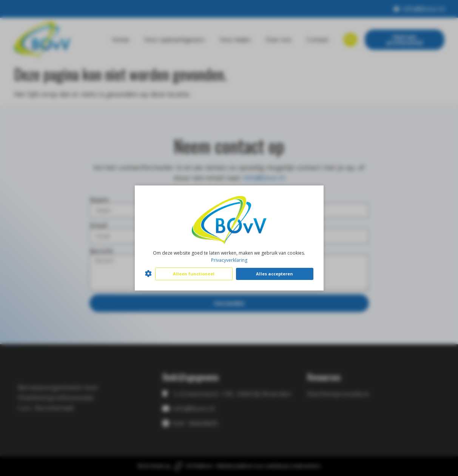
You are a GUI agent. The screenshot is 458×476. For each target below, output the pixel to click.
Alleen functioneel (194, 274)
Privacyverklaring (229, 260)
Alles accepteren (274, 274)
